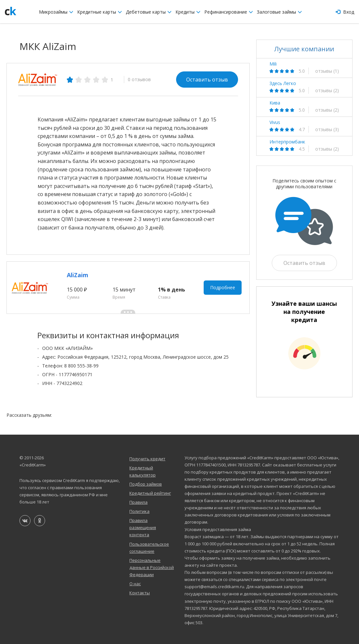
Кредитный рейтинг (150, 493)
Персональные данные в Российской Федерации (152, 567)
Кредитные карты (100, 12)
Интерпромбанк (287, 142)
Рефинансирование (229, 12)
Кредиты (188, 12)
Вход (345, 12)
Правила (138, 502)
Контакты (140, 593)
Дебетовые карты (149, 12)
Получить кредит (147, 459)
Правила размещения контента (143, 527)
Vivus (275, 122)
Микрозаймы (56, 12)
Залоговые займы (279, 12)
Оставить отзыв (207, 80)
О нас (135, 584)
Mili (273, 64)
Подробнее (223, 287)
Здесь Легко (283, 83)
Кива (275, 103)
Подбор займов (146, 484)
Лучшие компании (304, 49)
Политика (139, 511)
